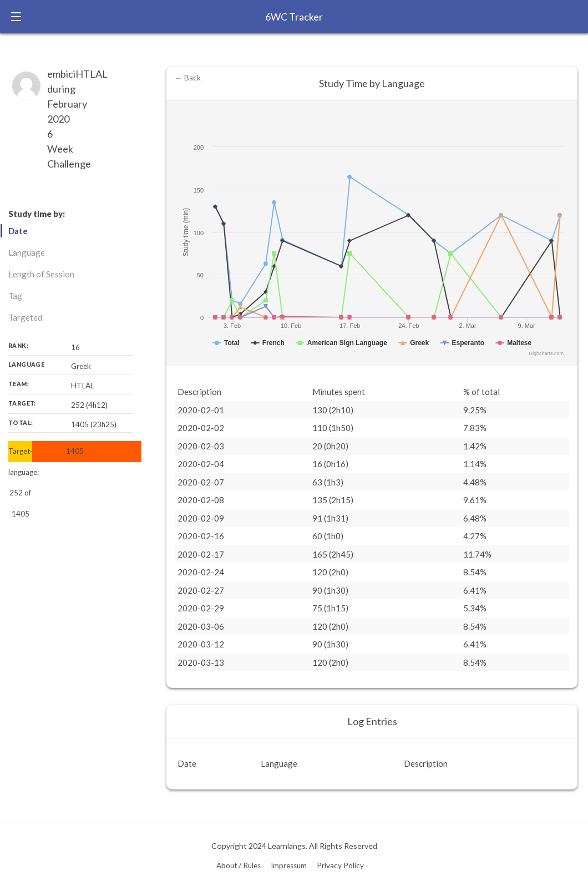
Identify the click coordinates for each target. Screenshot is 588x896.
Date (18, 231)
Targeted (25, 317)
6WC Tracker (294, 17)
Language (27, 252)
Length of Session (41, 274)
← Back (188, 78)
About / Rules (239, 865)
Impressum (289, 865)
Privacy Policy (340, 865)
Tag (15, 296)
